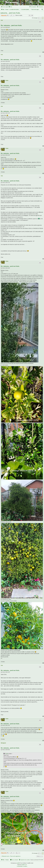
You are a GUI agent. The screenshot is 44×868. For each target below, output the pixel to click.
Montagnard (3, 743)
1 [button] (41, 18)
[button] (39, 18)
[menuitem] (10, 7)
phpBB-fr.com (24, 865)
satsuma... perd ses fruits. (10, 13)
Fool (2, 20)
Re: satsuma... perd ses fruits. (11, 25)
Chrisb (7, 81)
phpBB (18, 863)
